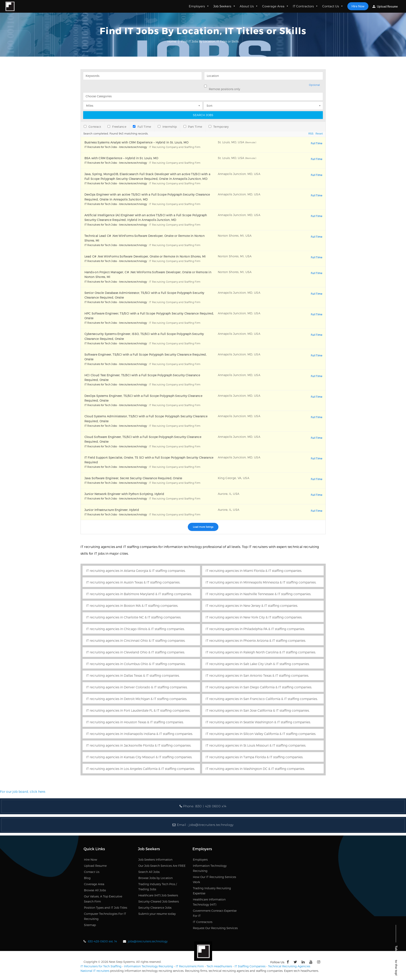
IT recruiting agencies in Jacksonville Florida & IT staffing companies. (139, 745)
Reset (319, 133)
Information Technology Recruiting (149, 966)
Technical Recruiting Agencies (289, 966)
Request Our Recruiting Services (215, 928)
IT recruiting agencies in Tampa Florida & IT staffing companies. (254, 757)
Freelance (117, 127)
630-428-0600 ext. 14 (102, 941)
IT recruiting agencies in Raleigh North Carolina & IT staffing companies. (261, 652)
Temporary (219, 127)
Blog (87, 878)
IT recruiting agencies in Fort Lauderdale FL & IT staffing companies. (138, 710)
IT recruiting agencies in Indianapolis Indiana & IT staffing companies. (139, 734)
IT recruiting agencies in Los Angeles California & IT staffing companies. (140, 769)
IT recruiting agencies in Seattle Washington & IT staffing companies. (258, 722)
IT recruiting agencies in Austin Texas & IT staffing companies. (133, 582)
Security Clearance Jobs (155, 908)
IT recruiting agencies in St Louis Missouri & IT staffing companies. (256, 745)
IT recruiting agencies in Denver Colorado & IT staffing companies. (137, 687)
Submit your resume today (157, 914)
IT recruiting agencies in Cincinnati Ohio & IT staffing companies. (136, 640)
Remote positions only (224, 89)
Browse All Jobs (95, 890)
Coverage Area (275, 6)
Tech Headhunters (219, 966)
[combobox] (203, 96)
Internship (167, 127)
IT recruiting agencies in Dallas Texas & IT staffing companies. (133, 675)
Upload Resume (385, 6)
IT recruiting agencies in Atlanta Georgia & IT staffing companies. (136, 571)
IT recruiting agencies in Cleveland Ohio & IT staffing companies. (135, 652)
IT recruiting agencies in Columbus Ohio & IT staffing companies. (136, 664)
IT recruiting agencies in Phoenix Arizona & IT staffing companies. (256, 640)
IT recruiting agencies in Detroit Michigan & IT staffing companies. (137, 699)
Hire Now (358, 6)
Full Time (142, 127)
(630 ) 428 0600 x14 (211, 806)
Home (172, 41)
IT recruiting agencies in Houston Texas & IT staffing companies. (135, 722)
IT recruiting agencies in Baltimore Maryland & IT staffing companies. (139, 594)
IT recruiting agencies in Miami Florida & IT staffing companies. (254, 571)
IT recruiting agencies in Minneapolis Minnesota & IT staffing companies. (261, 582)
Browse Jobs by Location (155, 878)
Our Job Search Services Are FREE (162, 866)
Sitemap (90, 925)
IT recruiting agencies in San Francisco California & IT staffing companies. (262, 699)
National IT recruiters (95, 971)
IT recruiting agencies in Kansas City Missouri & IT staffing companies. (139, 757)
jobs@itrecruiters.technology (211, 825)
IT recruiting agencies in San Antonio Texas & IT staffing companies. (257, 675)
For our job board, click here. (23, 791)
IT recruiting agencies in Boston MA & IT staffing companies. (132, 605)
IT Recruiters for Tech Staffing (101, 966)
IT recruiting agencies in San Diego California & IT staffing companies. (259, 687)
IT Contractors (305, 6)
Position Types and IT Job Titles (106, 908)
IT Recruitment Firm (190, 966)
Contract (92, 127)
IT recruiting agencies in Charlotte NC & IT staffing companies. (134, 617)
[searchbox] (203, 96)
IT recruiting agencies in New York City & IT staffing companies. (254, 617)
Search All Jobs (149, 872)
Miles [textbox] (90, 106)
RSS (311, 133)
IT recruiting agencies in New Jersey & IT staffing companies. (252, 605)
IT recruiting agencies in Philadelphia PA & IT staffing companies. (255, 629)
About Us (249, 6)
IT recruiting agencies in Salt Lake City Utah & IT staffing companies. (258, 664)
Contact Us (333, 6)
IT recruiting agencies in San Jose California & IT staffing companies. (258, 710)
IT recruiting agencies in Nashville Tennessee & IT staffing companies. (258, 594)
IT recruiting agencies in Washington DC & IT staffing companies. (255, 769)
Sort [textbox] (209, 106)
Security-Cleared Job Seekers (159, 901)
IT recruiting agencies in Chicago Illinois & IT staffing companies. (135, 629)
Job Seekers (224, 6)
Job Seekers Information (155, 860)
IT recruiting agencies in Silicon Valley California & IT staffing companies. (261, 734)
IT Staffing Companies (250, 966)
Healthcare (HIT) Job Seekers (158, 895)
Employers (199, 6)
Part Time (193, 127)
